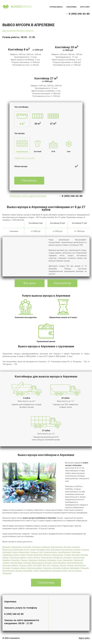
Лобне (23, 555)
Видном (37, 557)
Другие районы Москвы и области (18, 31)
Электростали (46, 557)
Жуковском (58, 557)
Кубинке (77, 550)
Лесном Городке (75, 571)
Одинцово (27, 547)
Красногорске (57, 547)
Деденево (57, 568)
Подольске (36, 547)
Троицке (24, 560)
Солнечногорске (50, 552)
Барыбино (62, 563)
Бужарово (56, 571)
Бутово (64, 571)
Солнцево (6, 565)
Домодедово (18, 550)
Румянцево (7, 573)
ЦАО (41, 552)
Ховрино (65, 568)
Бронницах (38, 555)
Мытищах (67, 547)
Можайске (16, 560)
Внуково (19, 571)
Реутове (48, 563)
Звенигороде (24, 552)
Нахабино (6, 560)
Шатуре (63, 565)
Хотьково (6, 568)
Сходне (30, 557)
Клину (48, 550)
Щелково (84, 555)
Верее (23, 568)
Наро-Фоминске (64, 552)
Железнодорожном (75, 563)
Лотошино (84, 568)
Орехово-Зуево (16, 563)
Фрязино (47, 555)
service (21, 7)
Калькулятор (62, 283)
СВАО (30, 565)
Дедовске (67, 557)
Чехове (33, 550)
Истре (26, 550)
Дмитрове (75, 555)
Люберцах (46, 547)
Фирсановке (74, 568)
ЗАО (48, 565)
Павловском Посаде (11, 555)
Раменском (7, 550)
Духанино (23, 565)
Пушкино (85, 550)
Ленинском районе (34, 568)
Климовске (52, 560)
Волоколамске (38, 563)
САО (34, 565)
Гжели (55, 563)
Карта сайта (85, 7)
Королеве (40, 550)
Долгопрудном (78, 557)
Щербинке (42, 560)
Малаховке (28, 571)
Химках (5, 557)
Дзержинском (57, 555)
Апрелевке (33, 560)
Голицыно (34, 552)
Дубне (36, 571)
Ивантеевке (68, 560)
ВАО (44, 565)
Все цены (30, 283)
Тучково (67, 555)
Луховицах (15, 568)
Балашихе (6, 547)
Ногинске (76, 547)
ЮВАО (39, 565)
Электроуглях (80, 565)
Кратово (70, 565)
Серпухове (76, 552)
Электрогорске (9, 571)
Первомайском (45, 571)
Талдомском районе (18, 557)
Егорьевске (56, 550)
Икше (60, 560)
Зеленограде (17, 547)
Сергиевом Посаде (10, 552)
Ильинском (47, 568)
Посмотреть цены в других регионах (28, 196)
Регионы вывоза (56, 7)
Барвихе (15, 565)
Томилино (55, 565)
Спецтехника (71, 7)
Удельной (27, 563)
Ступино (30, 555)
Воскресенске (67, 550)
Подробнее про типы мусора (24, 158)
